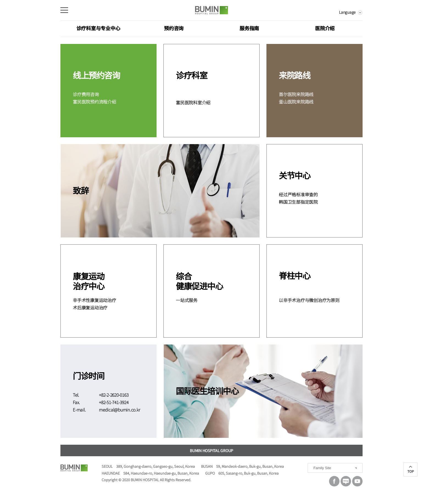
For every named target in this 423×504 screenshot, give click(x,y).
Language (347, 12)
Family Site (322, 468)
